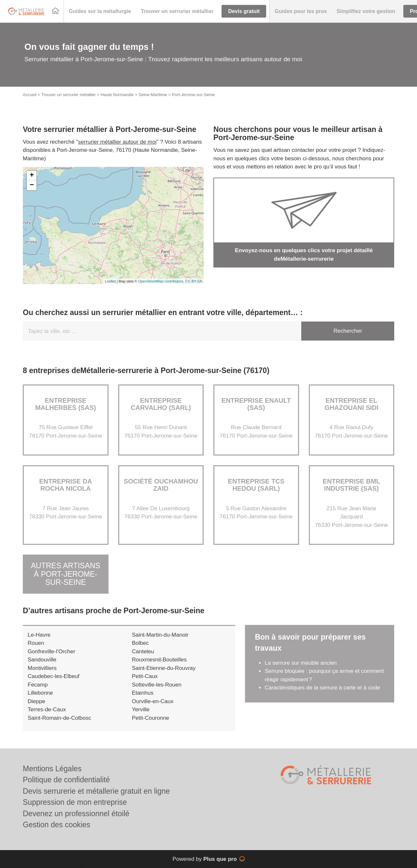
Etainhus (143, 693)
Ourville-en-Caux (153, 701)
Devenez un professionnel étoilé (76, 814)
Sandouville (42, 660)
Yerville (141, 709)
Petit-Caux (145, 676)
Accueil (30, 95)
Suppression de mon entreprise (75, 802)
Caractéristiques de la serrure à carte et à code (322, 688)
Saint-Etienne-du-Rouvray (164, 668)
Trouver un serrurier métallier (69, 95)
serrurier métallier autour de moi (117, 142)
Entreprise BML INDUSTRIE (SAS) (351, 485)
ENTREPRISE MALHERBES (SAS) (66, 404)
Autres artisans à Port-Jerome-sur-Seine (66, 574)
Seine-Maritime (153, 95)
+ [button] (32, 176)
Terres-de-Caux (47, 709)
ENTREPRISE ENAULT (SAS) (256, 404)
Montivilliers (42, 668)
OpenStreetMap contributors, (162, 281)
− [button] (32, 185)
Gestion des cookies (57, 825)
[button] (100, 11)
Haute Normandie (117, 95)
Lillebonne (40, 693)
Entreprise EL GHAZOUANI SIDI (352, 404)
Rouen (36, 643)
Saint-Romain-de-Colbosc (59, 718)
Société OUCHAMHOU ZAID (161, 485)
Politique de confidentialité (66, 780)
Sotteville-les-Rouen (157, 685)
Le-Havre (39, 635)
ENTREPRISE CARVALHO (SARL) (161, 404)
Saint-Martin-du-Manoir (160, 635)
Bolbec (140, 643)
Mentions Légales (52, 769)
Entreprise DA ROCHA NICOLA (65, 485)
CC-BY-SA (194, 281)
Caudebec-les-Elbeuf (54, 676)
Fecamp (38, 685)
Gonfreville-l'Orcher (51, 651)
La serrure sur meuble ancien (301, 663)
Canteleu (143, 651)
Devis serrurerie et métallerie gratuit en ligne (96, 791)
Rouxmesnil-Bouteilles (159, 660)
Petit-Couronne (151, 718)
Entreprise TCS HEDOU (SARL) (256, 485)
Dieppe (36, 701)
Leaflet (110, 281)
